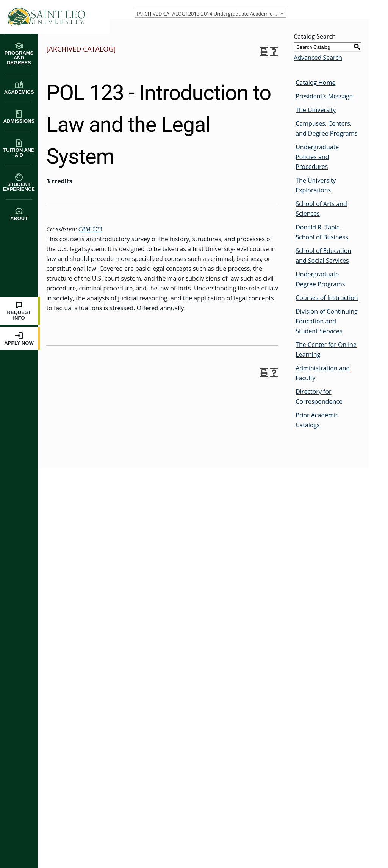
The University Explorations (315, 185)
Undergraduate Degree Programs (319, 279)
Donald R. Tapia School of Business (321, 232)
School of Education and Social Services (323, 256)
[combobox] (210, 13)
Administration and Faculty (322, 373)
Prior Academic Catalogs (316, 420)
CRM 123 (89, 229)
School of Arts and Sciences (321, 209)
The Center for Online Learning (325, 350)
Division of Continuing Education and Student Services (326, 321)
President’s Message (323, 96)
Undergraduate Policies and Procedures (316, 157)
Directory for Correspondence (318, 397)
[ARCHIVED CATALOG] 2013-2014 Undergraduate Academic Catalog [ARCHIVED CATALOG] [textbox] (210, 14)
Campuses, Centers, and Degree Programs (326, 128)
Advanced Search (317, 58)
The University (315, 110)
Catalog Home (315, 83)
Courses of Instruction (326, 298)
